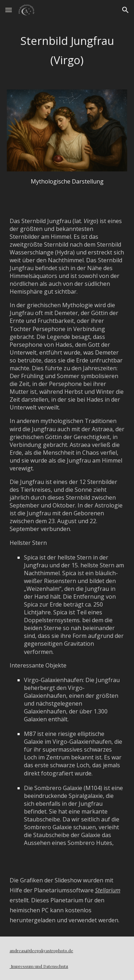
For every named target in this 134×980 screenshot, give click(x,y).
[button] (9, 10)
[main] (67, 50)
